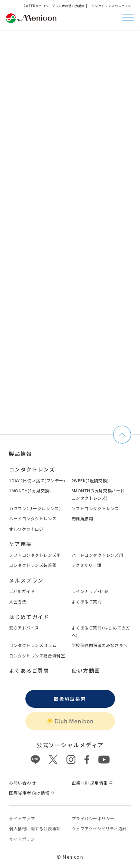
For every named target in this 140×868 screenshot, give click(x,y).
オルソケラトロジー (28, 529)
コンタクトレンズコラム (33, 645)
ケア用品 (21, 544)
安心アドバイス (24, 628)
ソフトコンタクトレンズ (95, 508)
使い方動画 (86, 670)
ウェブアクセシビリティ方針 (99, 828)
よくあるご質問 (87, 602)
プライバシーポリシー (93, 818)
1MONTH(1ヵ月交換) (30, 490)
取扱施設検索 (70, 699)
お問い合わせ (23, 783)
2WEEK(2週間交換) (90, 480)
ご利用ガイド (22, 591)
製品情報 (21, 454)
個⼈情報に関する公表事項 (35, 828)
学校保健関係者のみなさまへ (100, 645)
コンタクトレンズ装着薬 (33, 565)
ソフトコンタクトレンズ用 (35, 555)
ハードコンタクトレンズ (33, 518)
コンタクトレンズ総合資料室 (37, 656)
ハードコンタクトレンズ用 (98, 555)
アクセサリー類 (87, 565)
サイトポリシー (24, 839)
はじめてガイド (29, 617)
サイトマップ (22, 818)
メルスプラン (26, 580)
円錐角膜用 (83, 518)
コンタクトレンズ (32, 469)
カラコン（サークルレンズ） (35, 508)
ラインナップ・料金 (90, 591)
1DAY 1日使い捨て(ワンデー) (37, 480)
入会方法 (18, 602)
